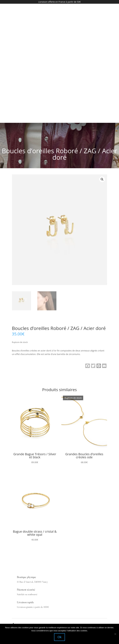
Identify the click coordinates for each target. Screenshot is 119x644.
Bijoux (15, 555)
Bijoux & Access (20, 551)
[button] (102, 60)
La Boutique (18, 541)
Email (14, 604)
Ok (59, 637)
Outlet (15, 565)
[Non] (115, 634)
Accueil (16, 536)
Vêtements (17, 546)
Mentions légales (20, 575)
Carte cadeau (18, 560)
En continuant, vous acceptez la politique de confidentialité (31, 617)
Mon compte (18, 570)
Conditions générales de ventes (26, 580)
